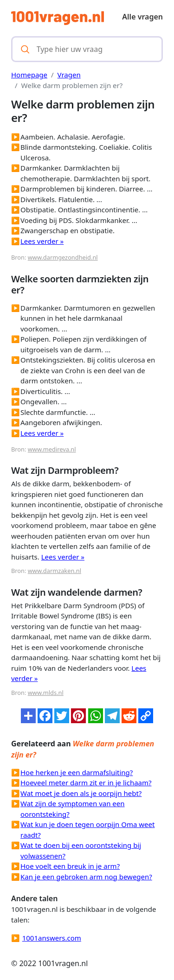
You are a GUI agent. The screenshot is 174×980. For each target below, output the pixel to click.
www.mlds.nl (46, 693)
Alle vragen (142, 17)
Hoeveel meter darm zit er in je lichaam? (86, 783)
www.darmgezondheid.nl (63, 257)
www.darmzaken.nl (55, 571)
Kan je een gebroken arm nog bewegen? (86, 877)
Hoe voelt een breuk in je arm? (70, 866)
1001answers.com (52, 938)
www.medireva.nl (52, 449)
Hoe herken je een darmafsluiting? (77, 772)
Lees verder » (42, 241)
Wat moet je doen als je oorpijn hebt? (81, 793)
